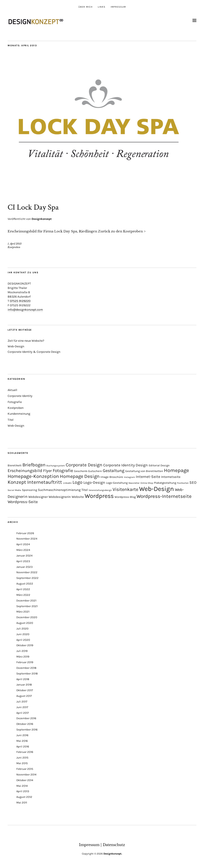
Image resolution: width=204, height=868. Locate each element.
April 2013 (23, 791)
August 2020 (25, 622)
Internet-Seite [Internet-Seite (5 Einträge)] (148, 476)
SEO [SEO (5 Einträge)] (193, 482)
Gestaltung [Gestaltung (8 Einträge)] (114, 470)
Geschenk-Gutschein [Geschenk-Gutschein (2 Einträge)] (88, 470)
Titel (11, 419)
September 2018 (27, 673)
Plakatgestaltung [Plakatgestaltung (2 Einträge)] (165, 482)
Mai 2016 (22, 740)
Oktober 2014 (25, 779)
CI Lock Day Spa (33, 207)
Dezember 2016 (26, 718)
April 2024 (23, 544)
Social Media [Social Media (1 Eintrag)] (14, 489)
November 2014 (26, 774)
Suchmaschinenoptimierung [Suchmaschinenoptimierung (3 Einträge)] (59, 489)
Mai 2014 (22, 785)
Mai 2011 (22, 802)
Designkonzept (42, 218)
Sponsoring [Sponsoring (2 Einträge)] (30, 489)
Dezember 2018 (26, 667)
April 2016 (23, 746)
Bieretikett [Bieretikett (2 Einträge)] (15, 465)
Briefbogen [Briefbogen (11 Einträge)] (34, 464)
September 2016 (27, 729)
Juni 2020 (23, 633)
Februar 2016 (25, 751)
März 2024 (23, 549)
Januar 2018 (24, 684)
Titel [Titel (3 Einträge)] (85, 489)
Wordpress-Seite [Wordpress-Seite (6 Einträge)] (23, 501)
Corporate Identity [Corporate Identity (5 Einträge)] (119, 464)
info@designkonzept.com (25, 309)
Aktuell (12, 389)
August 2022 (25, 583)
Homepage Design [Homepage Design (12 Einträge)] (80, 476)
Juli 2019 (22, 650)
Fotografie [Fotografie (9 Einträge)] (63, 470)
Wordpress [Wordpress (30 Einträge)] (99, 495)
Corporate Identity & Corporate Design (34, 351)
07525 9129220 (20, 300)
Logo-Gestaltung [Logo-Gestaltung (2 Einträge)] (117, 482)
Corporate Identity (20, 395)
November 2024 (27, 538)
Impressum (118, 7)
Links (102, 7)
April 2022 (23, 588)
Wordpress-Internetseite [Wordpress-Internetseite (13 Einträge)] (164, 496)
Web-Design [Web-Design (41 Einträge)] (157, 488)
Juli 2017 (22, 701)
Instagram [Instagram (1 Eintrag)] (129, 476)
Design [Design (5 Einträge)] (142, 464)
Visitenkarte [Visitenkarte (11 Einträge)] (125, 489)
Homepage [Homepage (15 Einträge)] (176, 470)
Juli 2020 (22, 628)
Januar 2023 (24, 566)
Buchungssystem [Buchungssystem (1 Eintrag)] (56, 465)
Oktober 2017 (25, 690)
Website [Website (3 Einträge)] (78, 496)
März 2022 (23, 594)
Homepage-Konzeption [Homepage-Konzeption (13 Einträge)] (33, 476)
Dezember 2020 (27, 617)
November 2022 (27, 572)
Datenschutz (114, 844)
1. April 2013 (15, 243)
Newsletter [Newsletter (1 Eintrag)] (134, 482)
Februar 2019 (25, 661)
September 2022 (27, 577)
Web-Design (16, 345)
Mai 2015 (22, 763)
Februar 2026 (25, 532)
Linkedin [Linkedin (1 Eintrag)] (67, 482)
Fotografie (15, 401)
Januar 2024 (24, 555)
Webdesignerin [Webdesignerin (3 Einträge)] (60, 496)
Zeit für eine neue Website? (26, 340)
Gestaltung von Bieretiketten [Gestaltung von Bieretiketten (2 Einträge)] (144, 470)
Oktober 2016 (25, 723)
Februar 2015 (25, 768)
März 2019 (23, 656)
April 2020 (23, 639)
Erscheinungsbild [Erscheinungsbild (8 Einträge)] (25, 470)
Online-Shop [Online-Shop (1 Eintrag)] (147, 482)
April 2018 (23, 678)
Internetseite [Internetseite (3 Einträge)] (171, 476)
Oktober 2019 (25, 645)
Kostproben (14, 247)
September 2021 (27, 605)
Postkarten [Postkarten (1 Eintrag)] (183, 482)
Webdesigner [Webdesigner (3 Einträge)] (38, 496)
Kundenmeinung (19, 413)
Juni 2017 (22, 706)
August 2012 (24, 796)
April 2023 (23, 560)
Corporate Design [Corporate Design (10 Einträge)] (84, 464)
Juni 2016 (22, 734)
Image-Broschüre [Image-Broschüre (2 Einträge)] (112, 476)
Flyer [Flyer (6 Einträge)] (47, 470)
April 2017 (23, 712)
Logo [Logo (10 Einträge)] (78, 482)
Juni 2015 (22, 757)
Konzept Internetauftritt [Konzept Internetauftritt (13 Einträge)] (35, 481)
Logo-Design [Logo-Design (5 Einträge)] (94, 482)
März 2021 (23, 611)
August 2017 (24, 695)
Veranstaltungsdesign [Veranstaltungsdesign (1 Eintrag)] (100, 489)
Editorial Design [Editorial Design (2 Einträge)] (159, 465)
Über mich (85, 7)
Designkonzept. (113, 853)
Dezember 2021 (26, 600)
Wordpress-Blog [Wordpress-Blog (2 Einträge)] (125, 496)
